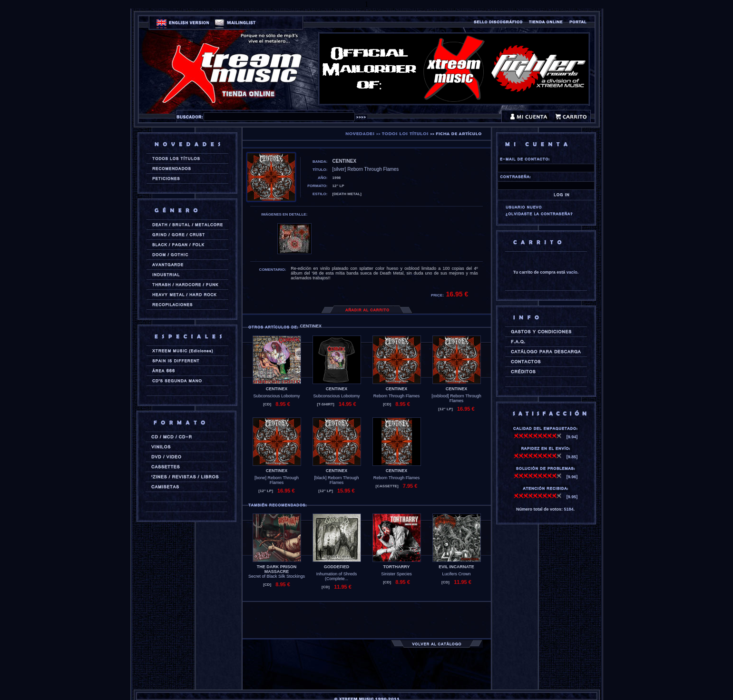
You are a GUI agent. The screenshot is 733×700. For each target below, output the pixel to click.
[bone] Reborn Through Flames (277, 480)
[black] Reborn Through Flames (337, 480)
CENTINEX (277, 389)
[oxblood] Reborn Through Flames (456, 398)
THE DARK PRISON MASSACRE (277, 569)
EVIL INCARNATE (456, 567)
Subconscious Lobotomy (276, 396)
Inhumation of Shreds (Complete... (337, 576)
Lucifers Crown (456, 574)
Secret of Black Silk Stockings (277, 576)
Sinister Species (396, 574)
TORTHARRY (397, 567)
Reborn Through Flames (396, 396)
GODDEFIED (337, 567)
